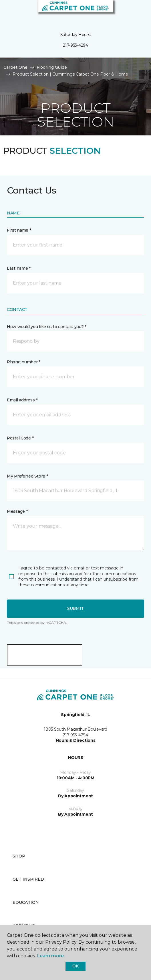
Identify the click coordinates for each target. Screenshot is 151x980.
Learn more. (51, 956)
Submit (75, 608)
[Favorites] (136, 11)
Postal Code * (20, 438)
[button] (129, 11)
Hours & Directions (76, 740)
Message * (17, 511)
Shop (19, 856)
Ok (75, 966)
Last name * (19, 268)
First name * (19, 230)
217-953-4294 (75, 45)
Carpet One (15, 67)
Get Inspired (28, 879)
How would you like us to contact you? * (47, 327)
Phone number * (24, 362)
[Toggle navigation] (8, 11)
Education (26, 902)
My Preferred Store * (27, 476)
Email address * (22, 400)
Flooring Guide (52, 67)
